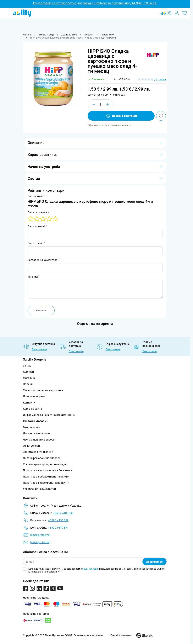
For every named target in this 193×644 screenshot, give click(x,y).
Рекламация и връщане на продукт (46, 464)
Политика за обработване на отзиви (46, 477)
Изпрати (41, 310)
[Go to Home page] (22, 13)
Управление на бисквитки (39, 489)
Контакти (29, 403)
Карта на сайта (33, 409)
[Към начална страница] (27, 35)
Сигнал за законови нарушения (43, 390)
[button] (153, 55)
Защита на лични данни (38, 452)
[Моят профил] (177, 13)
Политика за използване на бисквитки (48, 470)
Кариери (28, 372)
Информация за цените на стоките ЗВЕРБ (49, 415)
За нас (27, 366)
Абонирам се (154, 562)
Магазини (29, 378)
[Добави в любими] (161, 116)
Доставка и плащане (36, 433)
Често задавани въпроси (39, 440)
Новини (28, 384)
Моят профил (31, 427)
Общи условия (32, 446)
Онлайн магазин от (132, 635)
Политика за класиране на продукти (46, 483)
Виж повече (39, 349)
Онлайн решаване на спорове (42, 458)
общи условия (90, 569)
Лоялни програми (34, 396)
